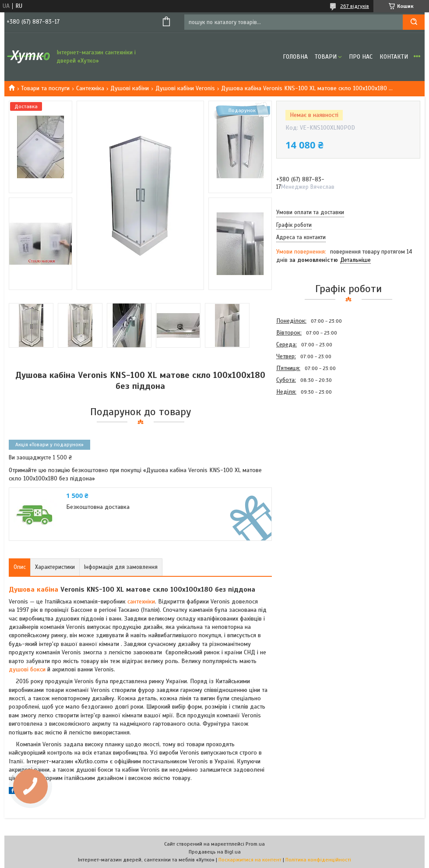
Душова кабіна (33, 589)
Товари (326, 57)
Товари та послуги (45, 88)
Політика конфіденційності (318, 860)
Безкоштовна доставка (98, 507)
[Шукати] (414, 22)
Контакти (394, 57)
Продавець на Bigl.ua (215, 852)
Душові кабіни (130, 88)
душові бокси (27, 669)
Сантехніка (90, 88)
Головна (295, 57)
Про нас (361, 57)
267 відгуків (355, 6)
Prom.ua (255, 844)
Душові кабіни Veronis (185, 88)
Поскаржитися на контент (250, 860)
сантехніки (141, 602)
